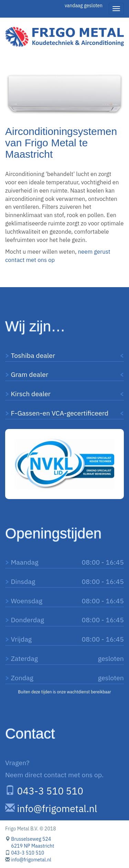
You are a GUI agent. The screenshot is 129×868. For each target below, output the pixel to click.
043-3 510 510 (50, 791)
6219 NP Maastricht (33, 846)
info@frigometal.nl (57, 808)
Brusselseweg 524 (31, 839)
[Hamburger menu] (116, 9)
